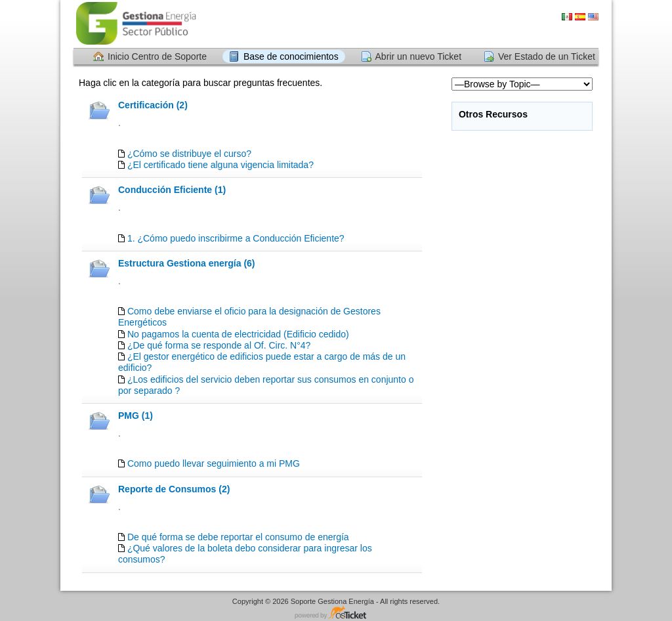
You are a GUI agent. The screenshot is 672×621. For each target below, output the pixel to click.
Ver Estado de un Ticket (547, 56)
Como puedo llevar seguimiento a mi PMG (214, 463)
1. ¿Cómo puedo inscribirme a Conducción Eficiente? (236, 238)
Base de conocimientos (291, 56)
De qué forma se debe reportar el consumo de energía (238, 537)
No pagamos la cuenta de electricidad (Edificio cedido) (238, 334)
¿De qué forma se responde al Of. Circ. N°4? (219, 345)
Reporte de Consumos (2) (174, 489)
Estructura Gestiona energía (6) (187, 263)
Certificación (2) (153, 105)
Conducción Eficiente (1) (172, 190)
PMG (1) (136, 416)
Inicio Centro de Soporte (157, 56)
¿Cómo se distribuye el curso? (189, 154)
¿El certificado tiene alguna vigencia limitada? (220, 165)
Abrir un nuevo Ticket (419, 56)
